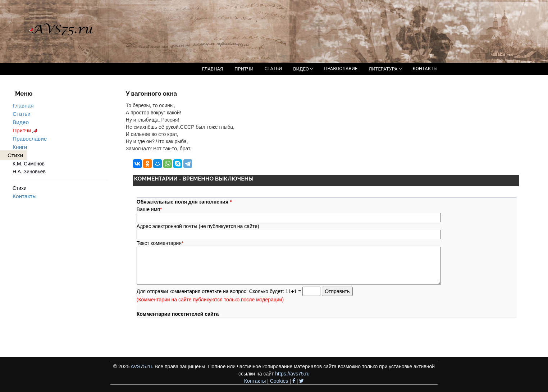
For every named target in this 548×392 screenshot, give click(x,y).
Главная (23, 106)
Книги (20, 147)
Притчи (26, 130)
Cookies (279, 381)
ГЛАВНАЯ (213, 69)
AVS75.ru (141, 366)
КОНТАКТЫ (425, 69)
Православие (30, 139)
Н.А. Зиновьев (29, 172)
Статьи (22, 114)
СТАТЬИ (273, 69)
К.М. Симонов (29, 164)
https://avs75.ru (292, 374)
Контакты (24, 196)
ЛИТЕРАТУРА (385, 69)
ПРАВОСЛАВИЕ (341, 69)
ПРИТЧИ (244, 69)
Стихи (20, 188)
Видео (21, 122)
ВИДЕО (303, 69)
